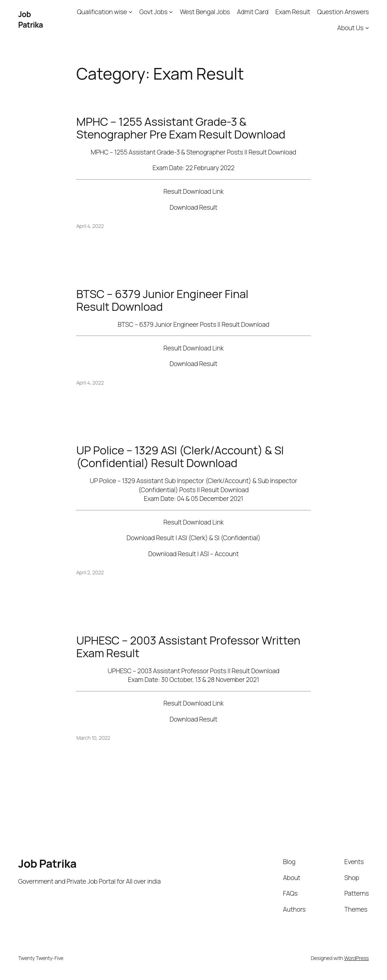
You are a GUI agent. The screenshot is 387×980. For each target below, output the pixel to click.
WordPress (356, 958)
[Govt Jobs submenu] (171, 12)
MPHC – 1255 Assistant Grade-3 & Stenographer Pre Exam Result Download (181, 128)
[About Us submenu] (367, 28)
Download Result (193, 207)
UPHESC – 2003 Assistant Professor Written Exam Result (188, 647)
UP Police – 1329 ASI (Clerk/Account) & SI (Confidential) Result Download (180, 457)
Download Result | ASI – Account (193, 554)
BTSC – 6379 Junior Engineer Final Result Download (162, 300)
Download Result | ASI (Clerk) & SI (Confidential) (193, 538)
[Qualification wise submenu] (130, 12)
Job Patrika (31, 19)
